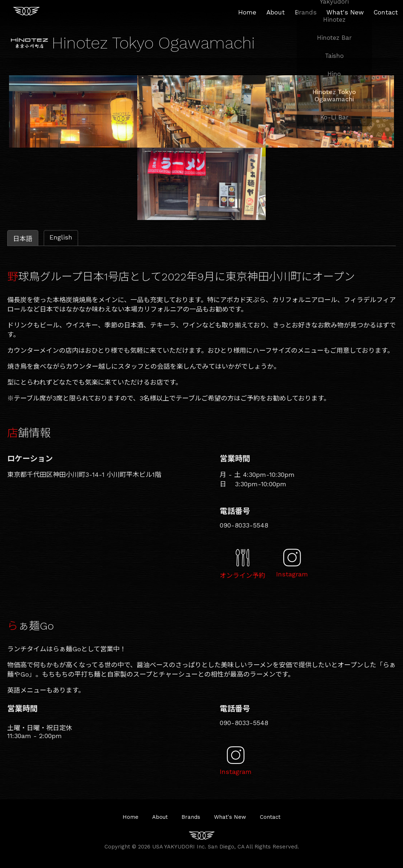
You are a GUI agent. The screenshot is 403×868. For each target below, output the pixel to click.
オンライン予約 (243, 575)
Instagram (292, 574)
